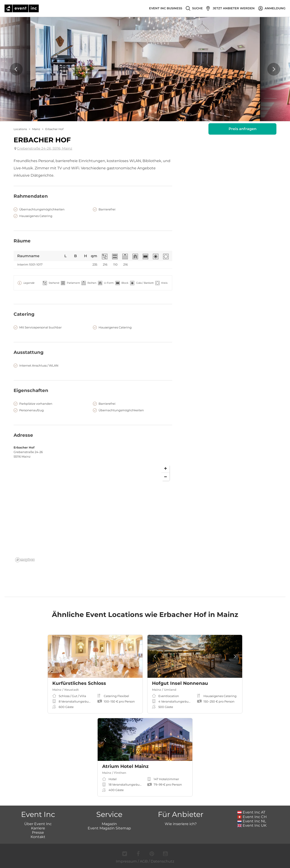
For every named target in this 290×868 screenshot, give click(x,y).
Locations (20, 129)
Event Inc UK (252, 825)
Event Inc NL (252, 821)
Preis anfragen (243, 129)
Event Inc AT (251, 812)
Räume (22, 241)
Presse (38, 832)
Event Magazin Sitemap (109, 828)
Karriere (38, 828)
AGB (144, 861)
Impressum (126, 861)
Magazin (109, 824)
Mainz (36, 129)
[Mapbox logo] (25, 560)
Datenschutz (162, 861)
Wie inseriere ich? (181, 824)
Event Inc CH (252, 817)
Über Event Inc (38, 824)
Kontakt (38, 837)
